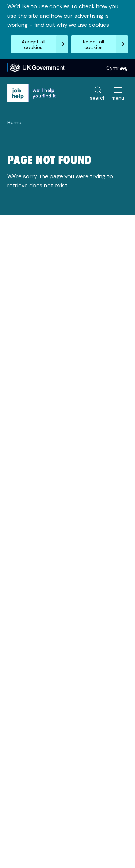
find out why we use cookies (72, 25)
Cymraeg (117, 68)
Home (14, 122)
